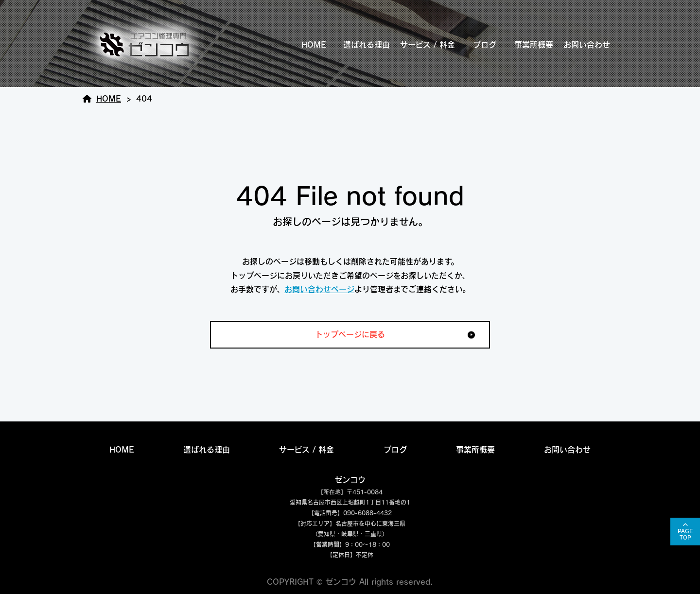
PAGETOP (685, 534)
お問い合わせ (587, 45)
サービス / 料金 (428, 45)
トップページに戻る (350, 334)
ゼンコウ (350, 480)
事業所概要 (534, 45)
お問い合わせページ (319, 289)
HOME (314, 45)
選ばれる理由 (367, 45)
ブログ (485, 45)
